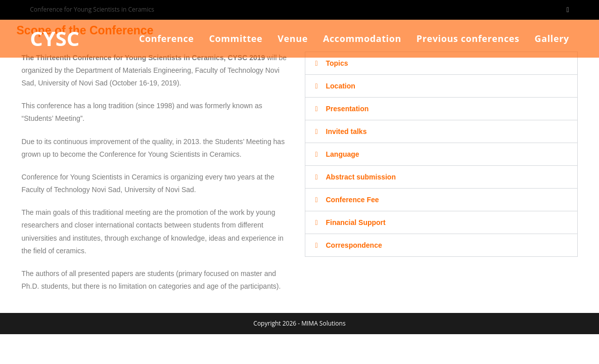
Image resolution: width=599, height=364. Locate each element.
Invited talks (347, 131)
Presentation (348, 109)
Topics (337, 63)
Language (343, 154)
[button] (441, 63)
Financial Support (356, 222)
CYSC (55, 38)
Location (341, 86)
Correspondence (354, 245)
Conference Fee (353, 200)
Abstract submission (361, 177)
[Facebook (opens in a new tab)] (566, 10)
